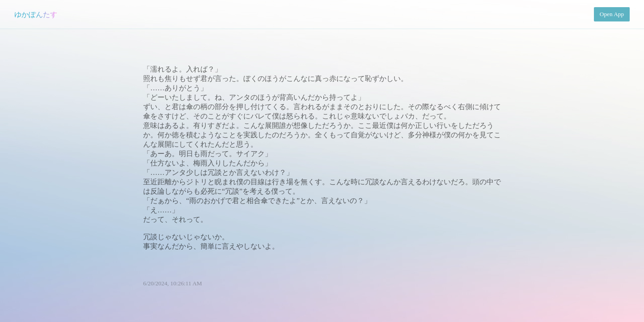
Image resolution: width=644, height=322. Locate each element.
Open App (612, 14)
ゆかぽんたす (36, 15)
